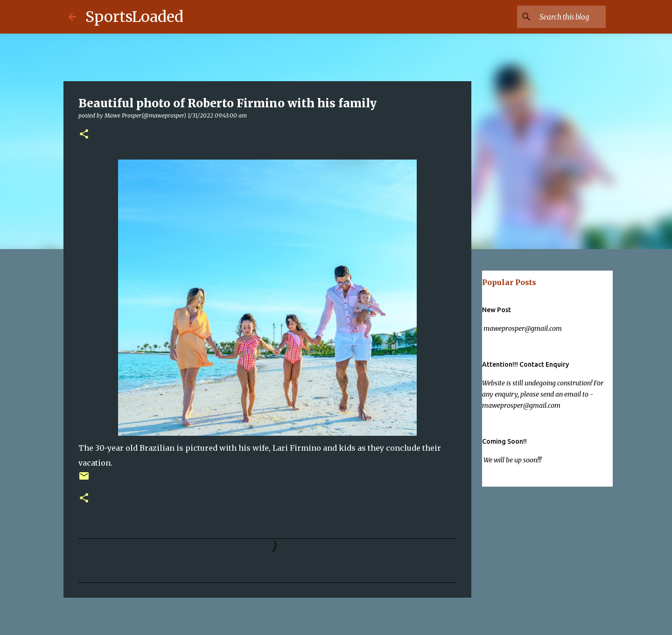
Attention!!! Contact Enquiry (525, 364)
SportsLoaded (134, 17)
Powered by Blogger (336, 622)
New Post (497, 310)
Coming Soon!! (504, 441)
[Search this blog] (557, 17)
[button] (84, 135)
